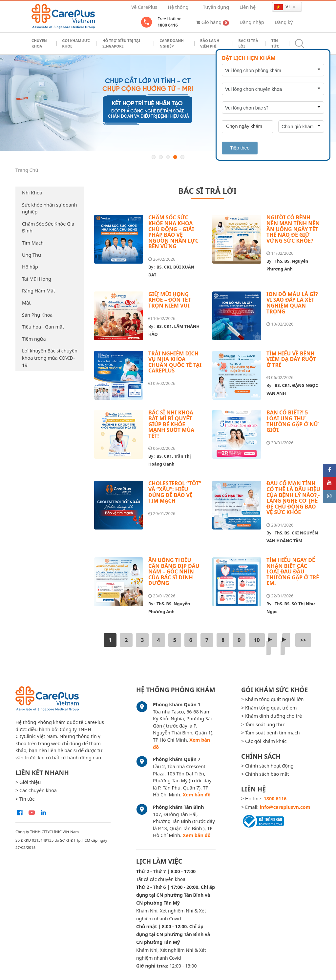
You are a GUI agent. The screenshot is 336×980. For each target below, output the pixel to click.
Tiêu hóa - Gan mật (43, 327)
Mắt (26, 303)
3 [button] (168, 157)
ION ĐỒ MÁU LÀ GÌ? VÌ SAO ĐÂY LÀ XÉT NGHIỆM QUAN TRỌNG (292, 303)
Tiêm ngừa (34, 339)
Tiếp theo (240, 148)
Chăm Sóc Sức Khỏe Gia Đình (48, 227)
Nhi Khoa (32, 193)
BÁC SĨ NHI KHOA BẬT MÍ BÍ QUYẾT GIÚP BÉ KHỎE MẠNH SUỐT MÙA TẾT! (171, 424)
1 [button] (154, 157)
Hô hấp (30, 267)
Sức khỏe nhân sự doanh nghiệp (50, 208)
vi (282, 7)
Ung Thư (32, 255)
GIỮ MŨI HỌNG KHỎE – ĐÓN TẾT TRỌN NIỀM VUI (170, 300)
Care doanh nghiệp (172, 43)
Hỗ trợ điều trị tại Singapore (121, 43)
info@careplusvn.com (285, 807)
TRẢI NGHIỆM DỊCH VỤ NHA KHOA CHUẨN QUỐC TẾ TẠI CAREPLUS (175, 362)
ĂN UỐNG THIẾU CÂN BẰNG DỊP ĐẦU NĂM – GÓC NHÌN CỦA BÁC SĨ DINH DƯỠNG (174, 571)
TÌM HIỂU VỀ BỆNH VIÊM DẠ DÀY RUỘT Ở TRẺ (291, 359)
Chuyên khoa (39, 43)
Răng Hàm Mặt (39, 291)
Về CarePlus (144, 7)
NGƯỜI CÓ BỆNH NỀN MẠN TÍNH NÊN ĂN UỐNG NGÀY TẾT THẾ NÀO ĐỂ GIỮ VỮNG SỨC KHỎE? (293, 229)
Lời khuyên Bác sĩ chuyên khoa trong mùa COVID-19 (50, 358)
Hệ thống (178, 7)
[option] (168, 103)
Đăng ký (284, 22)
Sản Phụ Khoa (37, 315)
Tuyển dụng (216, 7)
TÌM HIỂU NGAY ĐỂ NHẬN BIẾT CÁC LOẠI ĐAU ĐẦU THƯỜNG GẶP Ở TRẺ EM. (293, 571)
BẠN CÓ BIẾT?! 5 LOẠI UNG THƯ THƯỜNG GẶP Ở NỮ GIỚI (293, 421)
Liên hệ (248, 7)
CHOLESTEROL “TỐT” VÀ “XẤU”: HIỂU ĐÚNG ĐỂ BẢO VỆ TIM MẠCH (175, 492)
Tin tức (275, 43)
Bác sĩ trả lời (248, 43)
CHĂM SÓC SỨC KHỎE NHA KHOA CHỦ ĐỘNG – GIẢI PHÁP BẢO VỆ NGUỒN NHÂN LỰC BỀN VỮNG (173, 232)
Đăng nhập (252, 22)
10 (257, 640)
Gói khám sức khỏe (76, 43)
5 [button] (182, 157)
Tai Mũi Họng (37, 279)
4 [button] (175, 157)
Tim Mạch (33, 243)
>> (303, 640)
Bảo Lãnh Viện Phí (210, 43)
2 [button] (161, 157)
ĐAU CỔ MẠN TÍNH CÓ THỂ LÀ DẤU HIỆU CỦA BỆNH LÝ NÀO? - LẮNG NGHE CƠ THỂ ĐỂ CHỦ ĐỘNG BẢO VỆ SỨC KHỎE (293, 498)
